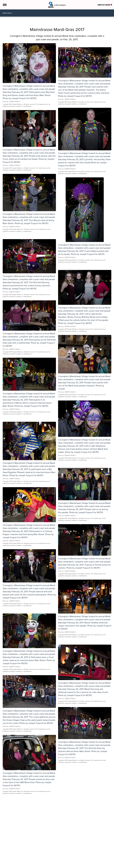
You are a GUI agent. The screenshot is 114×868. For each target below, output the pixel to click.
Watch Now (105, 5)
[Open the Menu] (5, 5)
